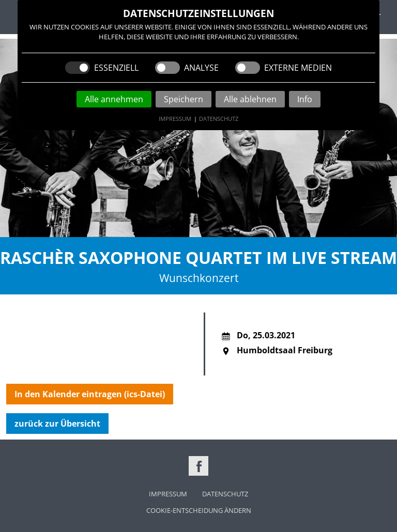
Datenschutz (219, 119)
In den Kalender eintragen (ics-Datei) (90, 394)
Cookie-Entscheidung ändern (199, 510)
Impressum (175, 119)
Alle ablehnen (250, 99)
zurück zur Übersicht (57, 424)
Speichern (184, 99)
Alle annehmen (114, 99)
